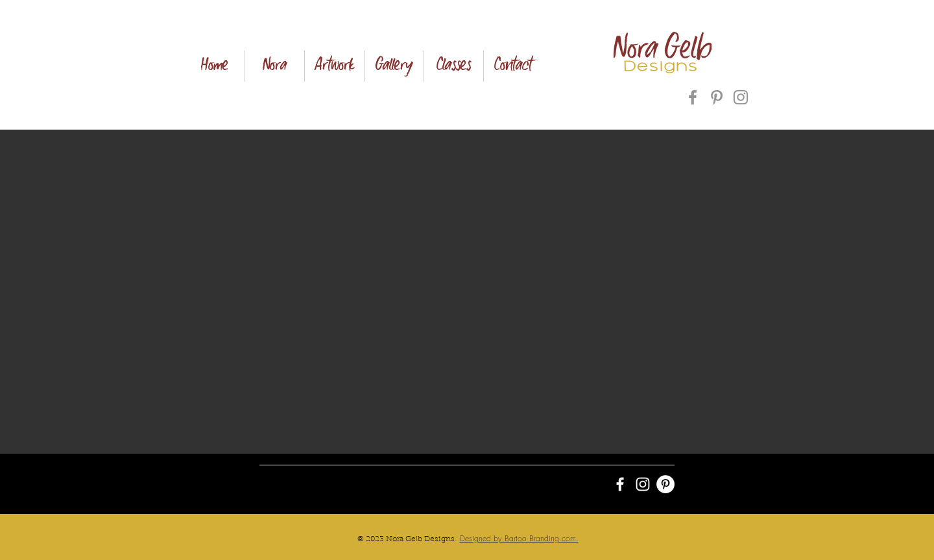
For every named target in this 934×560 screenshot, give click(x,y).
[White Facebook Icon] (620, 484)
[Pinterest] (717, 97)
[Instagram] (741, 97)
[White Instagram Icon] (643, 484)
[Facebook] (693, 97)
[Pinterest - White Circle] (665, 484)
